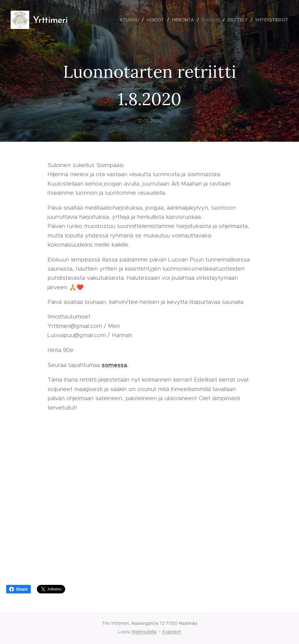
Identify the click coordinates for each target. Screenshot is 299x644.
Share (18, 589)
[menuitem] (131, 20)
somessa (114, 365)
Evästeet (172, 632)
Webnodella (144, 632)
